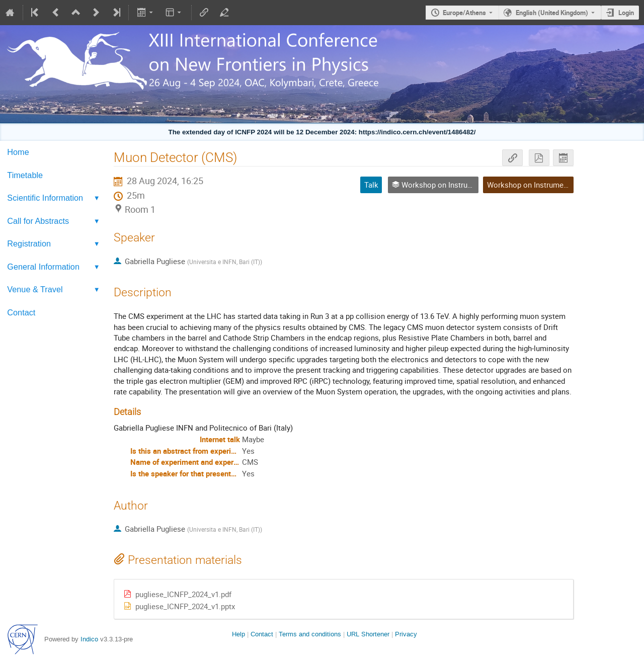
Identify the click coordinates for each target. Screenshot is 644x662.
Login (626, 13)
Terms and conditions (310, 634)
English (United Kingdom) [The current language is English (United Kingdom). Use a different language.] (552, 13)
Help (238, 634)
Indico (89, 639)
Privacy (406, 634)
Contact (21, 312)
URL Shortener (368, 634)
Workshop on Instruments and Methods (553, 185)
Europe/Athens (464, 13)
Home (18, 152)
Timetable (25, 175)
